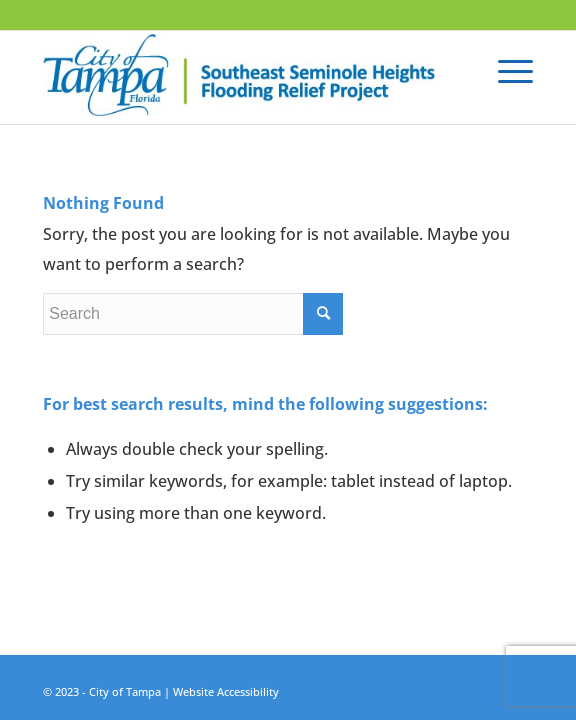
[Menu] (505, 71)
